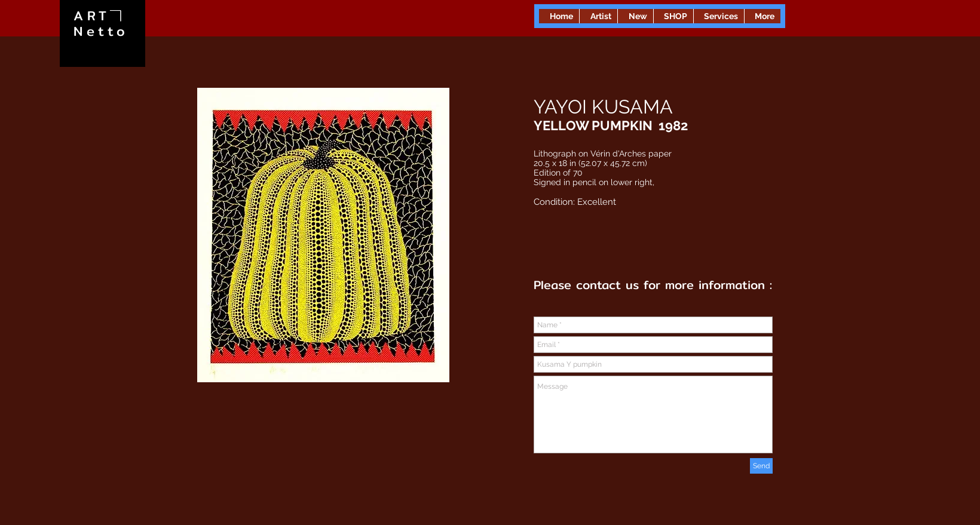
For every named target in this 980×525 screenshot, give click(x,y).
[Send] (761, 466)
